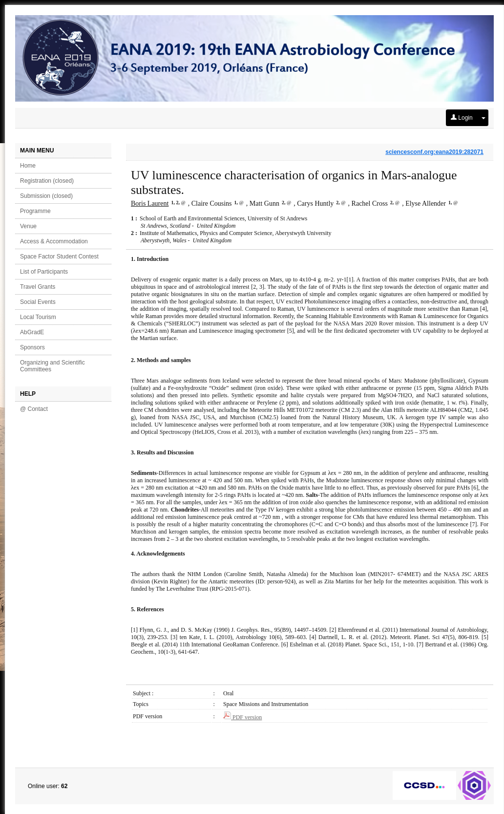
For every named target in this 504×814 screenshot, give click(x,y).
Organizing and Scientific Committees (52, 366)
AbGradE (32, 332)
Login (462, 118)
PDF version (242, 717)
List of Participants (44, 272)
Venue (28, 226)
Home (28, 166)
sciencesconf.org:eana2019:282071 (434, 152)
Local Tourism (38, 317)
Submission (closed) (46, 196)
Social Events (38, 302)
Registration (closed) (47, 181)
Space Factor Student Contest (59, 257)
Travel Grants (38, 287)
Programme (35, 211)
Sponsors (32, 347)
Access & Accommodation (54, 241)
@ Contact (34, 409)
